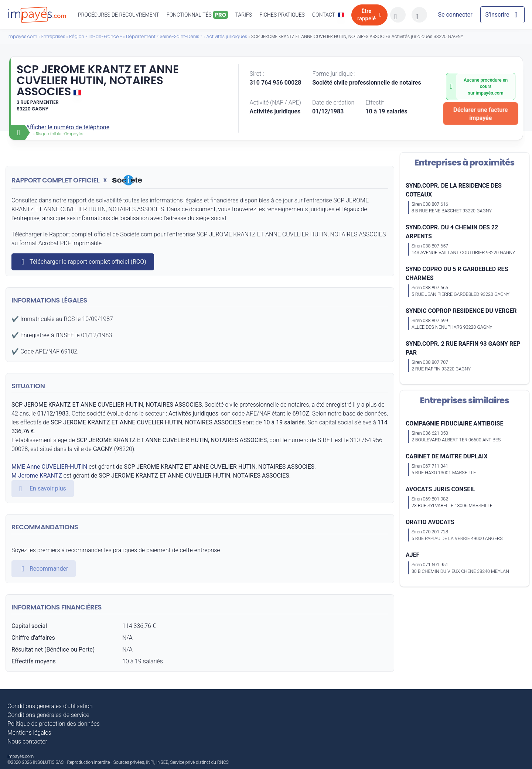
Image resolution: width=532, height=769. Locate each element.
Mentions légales (29, 733)
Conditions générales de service (48, 715)
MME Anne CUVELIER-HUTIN (49, 467)
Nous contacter (27, 741)
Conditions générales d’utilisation (50, 706)
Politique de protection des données (54, 724)
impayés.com (490, 93)
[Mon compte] (455, 15)
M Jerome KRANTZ (37, 476)
